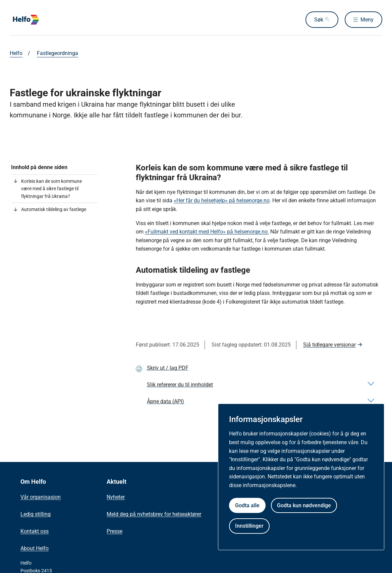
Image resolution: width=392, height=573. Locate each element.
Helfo (16, 53)
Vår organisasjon (41, 497)
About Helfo (35, 548)
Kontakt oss (35, 531)
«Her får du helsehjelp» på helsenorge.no (222, 200)
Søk (319, 20)
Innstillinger (249, 526)
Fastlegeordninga (58, 53)
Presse (115, 531)
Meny (367, 20)
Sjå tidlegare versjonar (329, 345)
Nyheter (116, 497)
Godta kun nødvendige (304, 505)
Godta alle (247, 505)
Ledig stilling (36, 514)
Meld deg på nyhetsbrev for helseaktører (154, 514)
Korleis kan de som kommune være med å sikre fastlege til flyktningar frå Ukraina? (51, 189)
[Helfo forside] (58, 20)
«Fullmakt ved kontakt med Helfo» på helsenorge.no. (207, 232)
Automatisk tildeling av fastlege (54, 209)
